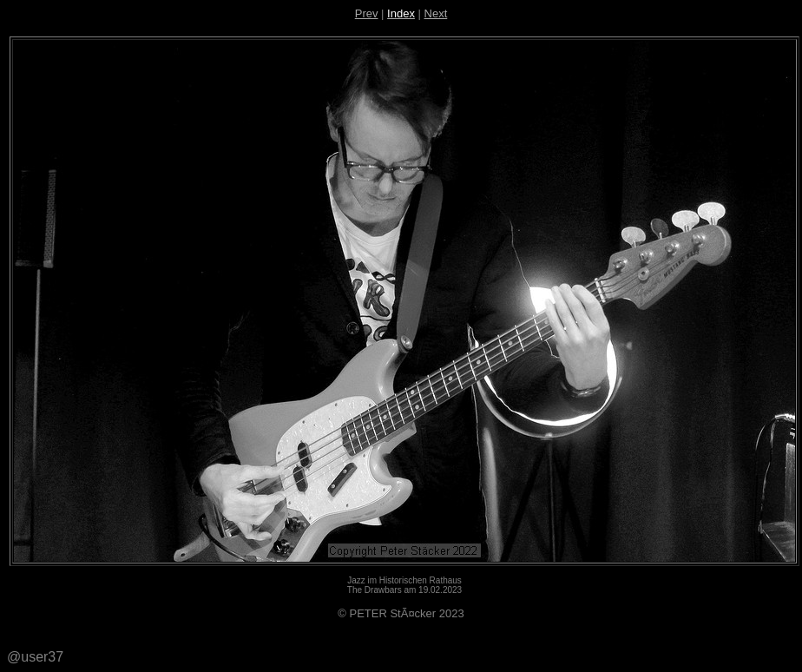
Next (436, 13)
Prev (367, 13)
